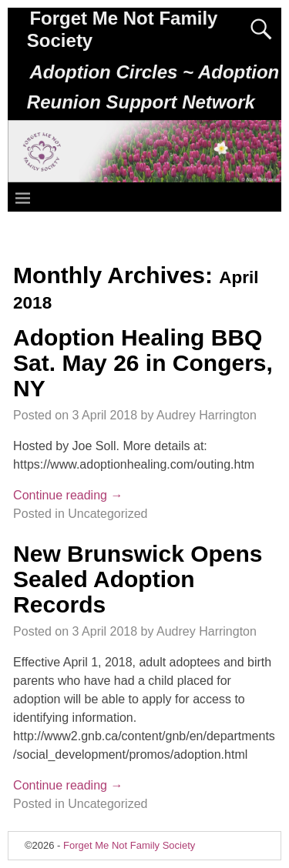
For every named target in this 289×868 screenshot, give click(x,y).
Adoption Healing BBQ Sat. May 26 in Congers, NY (143, 363)
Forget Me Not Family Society (129, 845)
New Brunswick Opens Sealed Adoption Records (138, 579)
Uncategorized (108, 514)
